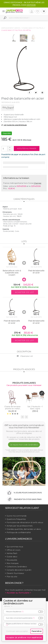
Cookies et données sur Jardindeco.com (18, 602)
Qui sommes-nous (15, 547)
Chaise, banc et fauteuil (33, 28)
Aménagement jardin (11, 28)
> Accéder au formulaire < (18, 593)
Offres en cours (13, 550)
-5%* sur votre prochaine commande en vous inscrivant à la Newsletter (24, 426)
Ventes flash (12, 553)
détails (9, 606)
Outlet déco (12, 557)
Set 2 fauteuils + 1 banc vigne (35, 408)
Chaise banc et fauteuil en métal (16, 30)
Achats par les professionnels (20, 526)
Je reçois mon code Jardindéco (24, 445)
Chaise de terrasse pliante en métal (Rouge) (12, 409)
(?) (23, 612)
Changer (38, 183)
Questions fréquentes (16, 519)
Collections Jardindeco (17, 567)
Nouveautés (12, 560)
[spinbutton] (7, 148)
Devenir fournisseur (15, 573)
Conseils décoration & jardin (19, 570)
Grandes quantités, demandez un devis (24, 529)
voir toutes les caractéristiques (14, 125)
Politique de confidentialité (19, 532)
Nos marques (13, 563)
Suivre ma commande (17, 516)
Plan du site (12, 577)
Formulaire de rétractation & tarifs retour (25, 522)
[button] (10, 147)
